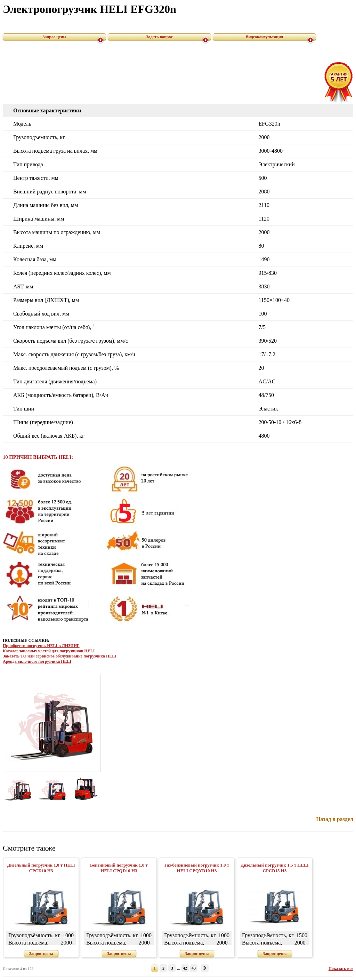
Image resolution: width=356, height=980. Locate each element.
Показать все (341, 969)
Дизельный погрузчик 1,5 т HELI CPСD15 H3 (275, 868)
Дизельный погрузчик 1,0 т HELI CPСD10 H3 (41, 868)
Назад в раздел (335, 819)
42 (185, 968)
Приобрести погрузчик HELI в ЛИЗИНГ (41, 646)
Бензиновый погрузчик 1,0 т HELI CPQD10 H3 (119, 868)
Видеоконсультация (265, 37)
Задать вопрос (159, 37)
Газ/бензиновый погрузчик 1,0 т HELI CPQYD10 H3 (197, 868)
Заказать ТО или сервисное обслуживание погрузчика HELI (60, 656)
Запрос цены (54, 37)
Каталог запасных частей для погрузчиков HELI (49, 651)
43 (194, 968)
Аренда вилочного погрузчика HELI (37, 661)
